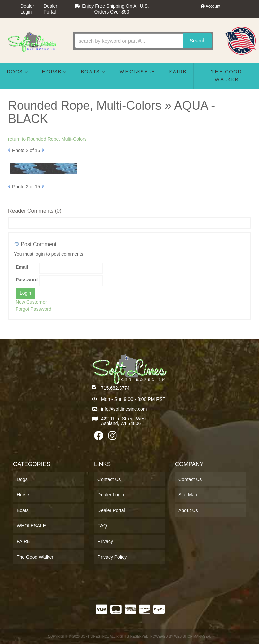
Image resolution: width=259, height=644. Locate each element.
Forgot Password (33, 309)
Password (27, 280)
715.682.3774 (115, 388)
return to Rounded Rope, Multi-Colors (47, 139)
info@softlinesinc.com (124, 409)
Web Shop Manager (192, 636)
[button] (143, 41)
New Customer (31, 302)
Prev (9, 150)
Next (43, 150)
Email (22, 267)
